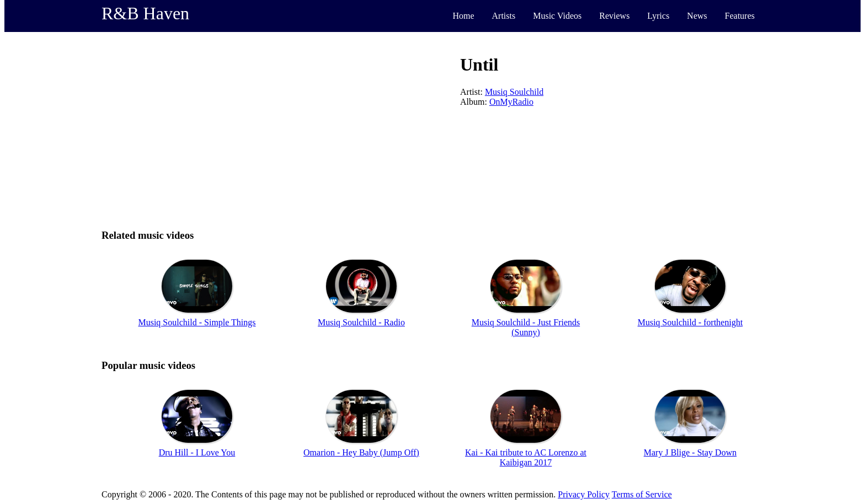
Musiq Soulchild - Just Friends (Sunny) (526, 327)
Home (463, 16)
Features (740, 16)
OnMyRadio (511, 102)
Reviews (614, 16)
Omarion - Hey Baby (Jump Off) (361, 452)
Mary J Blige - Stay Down (690, 452)
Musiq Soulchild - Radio (361, 322)
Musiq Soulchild (514, 92)
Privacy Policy (584, 494)
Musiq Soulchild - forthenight (690, 322)
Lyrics (658, 16)
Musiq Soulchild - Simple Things (197, 322)
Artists (504, 16)
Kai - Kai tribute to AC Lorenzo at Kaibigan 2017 (526, 457)
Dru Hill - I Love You (197, 452)
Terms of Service (642, 494)
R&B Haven (145, 13)
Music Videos (557, 16)
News (697, 16)
